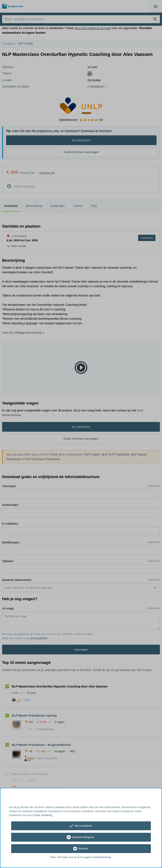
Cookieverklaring (101, 857)
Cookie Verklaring (42, 815)
